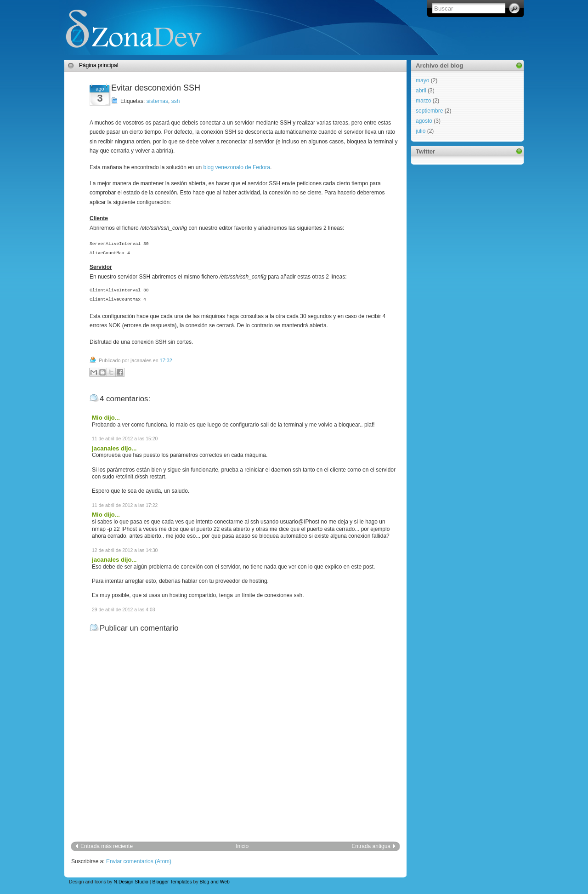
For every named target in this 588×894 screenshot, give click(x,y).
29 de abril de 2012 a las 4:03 (124, 610)
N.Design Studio (131, 882)
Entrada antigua (371, 846)
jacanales (105, 448)
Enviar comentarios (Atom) (139, 861)
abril (421, 91)
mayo (422, 80)
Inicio (242, 846)
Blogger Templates (172, 882)
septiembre (429, 111)
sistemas (157, 101)
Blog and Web (215, 882)
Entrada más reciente (107, 846)
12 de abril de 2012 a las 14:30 (125, 550)
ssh (176, 101)
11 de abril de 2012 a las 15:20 (125, 439)
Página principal (99, 65)
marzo (423, 101)
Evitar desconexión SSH (156, 88)
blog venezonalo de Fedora (237, 167)
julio (421, 131)
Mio (97, 418)
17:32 (166, 360)
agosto (424, 121)
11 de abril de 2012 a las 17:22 (125, 505)
